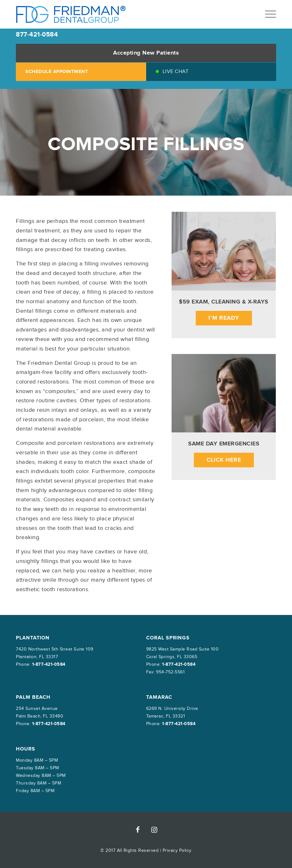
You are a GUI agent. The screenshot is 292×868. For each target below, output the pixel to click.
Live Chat (176, 72)
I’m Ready (224, 318)
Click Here (224, 460)
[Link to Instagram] (154, 830)
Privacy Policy (177, 851)
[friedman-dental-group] (71, 14)
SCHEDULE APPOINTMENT (57, 72)
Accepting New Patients (146, 53)
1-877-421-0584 (49, 664)
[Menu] (267, 14)
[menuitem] (267, 14)
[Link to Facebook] (138, 830)
